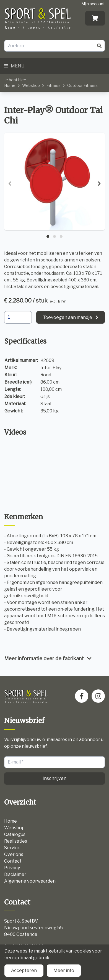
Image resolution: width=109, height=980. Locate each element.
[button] (48, 236)
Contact (13, 861)
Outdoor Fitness (82, 85)
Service (12, 848)
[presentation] (10, 184)
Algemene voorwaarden (30, 881)
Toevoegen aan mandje (68, 317)
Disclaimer (15, 874)
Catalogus (15, 834)
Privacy (12, 868)
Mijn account (93, 4)
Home (10, 85)
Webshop (31, 85)
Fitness (54, 85)
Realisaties (16, 841)
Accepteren (24, 970)
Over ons (14, 854)
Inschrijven (54, 778)
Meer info (64, 970)
